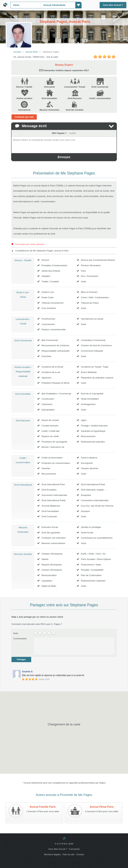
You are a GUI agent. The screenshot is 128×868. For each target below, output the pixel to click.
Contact (80, 854)
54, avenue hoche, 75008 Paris (29, 57)
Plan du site (69, 854)
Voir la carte (52, 57)
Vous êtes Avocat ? (113, 5)
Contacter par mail (24, 117)
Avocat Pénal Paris (102, 807)
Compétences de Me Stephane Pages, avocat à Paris (42, 251)
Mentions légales (52, 854)
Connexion (74, 849)
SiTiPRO (62, 844)
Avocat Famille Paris (43, 807)
